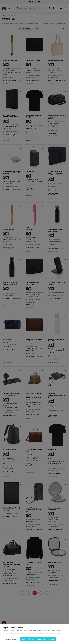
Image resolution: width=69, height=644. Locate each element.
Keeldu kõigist (28, 639)
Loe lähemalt (56, 634)
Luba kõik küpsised (47, 639)
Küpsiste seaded (11, 639)
